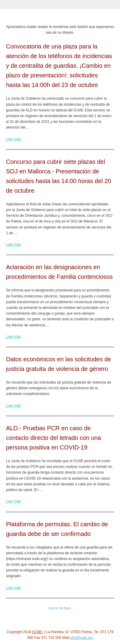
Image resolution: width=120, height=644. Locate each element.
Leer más (13, 139)
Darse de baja (60, 608)
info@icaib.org (81, 638)
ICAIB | (38, 632)
